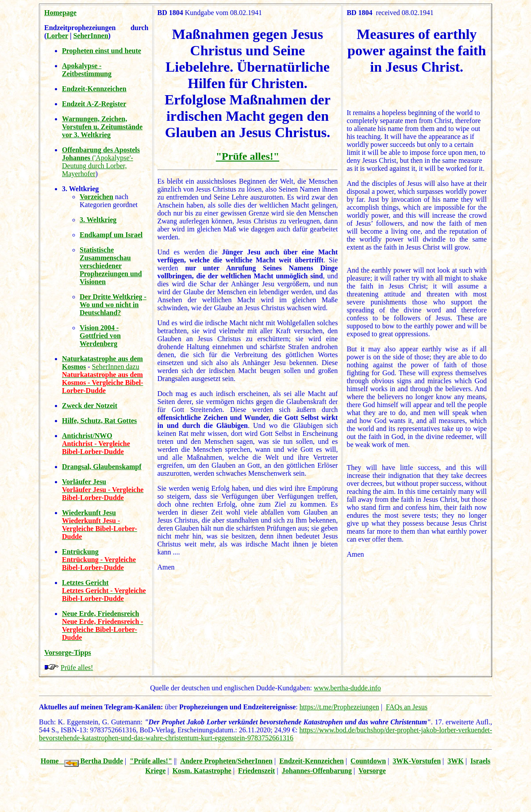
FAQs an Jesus (407, 707)
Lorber (57, 36)
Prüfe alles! (77, 668)
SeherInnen (90, 36)
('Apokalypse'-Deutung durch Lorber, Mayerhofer (101, 162)
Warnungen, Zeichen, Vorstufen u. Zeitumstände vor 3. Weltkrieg (102, 127)
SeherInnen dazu (116, 367)
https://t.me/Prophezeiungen (339, 707)
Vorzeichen (96, 197)
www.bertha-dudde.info (347, 688)
